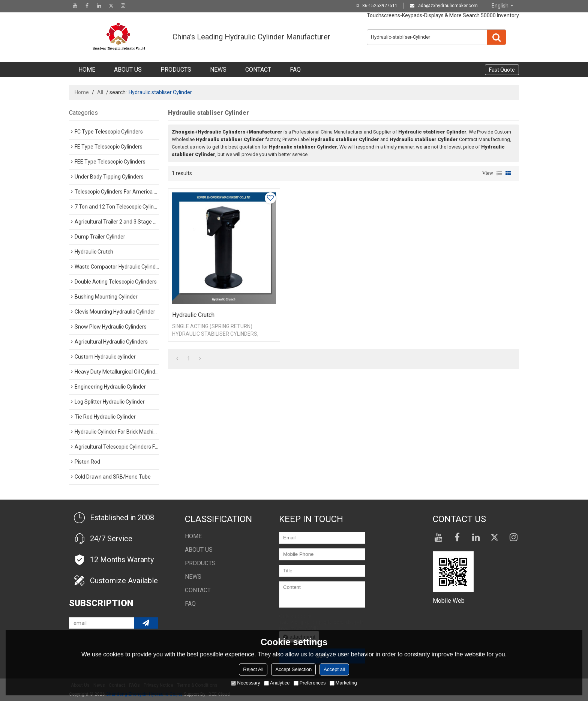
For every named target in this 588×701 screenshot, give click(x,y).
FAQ (295, 70)
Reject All (253, 669)
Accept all (334, 669)
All (100, 92)
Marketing (343, 683)
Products (176, 70)
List (499, 173)
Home (87, 70)
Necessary (245, 683)
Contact (258, 70)
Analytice (277, 683)
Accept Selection (293, 669)
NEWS (218, 70)
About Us (128, 70)
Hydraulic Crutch (193, 315)
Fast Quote (502, 70)
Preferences (310, 683)
